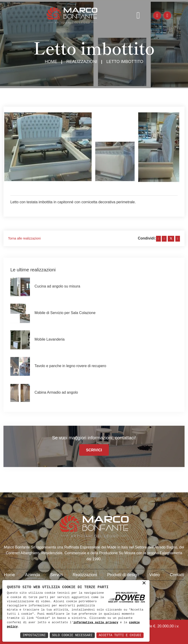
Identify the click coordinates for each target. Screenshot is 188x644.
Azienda (33, 575)
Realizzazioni (82, 62)
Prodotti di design (123, 575)
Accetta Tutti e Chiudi (120, 635)
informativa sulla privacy (96, 623)
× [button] (144, 583)
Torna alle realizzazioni (24, 238)
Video (155, 575)
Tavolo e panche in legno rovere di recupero (70, 366)
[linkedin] (164, 239)
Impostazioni (34, 635)
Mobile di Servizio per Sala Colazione (65, 313)
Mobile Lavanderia (50, 339)
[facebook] (158, 239)
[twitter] (171, 239)
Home (51, 62)
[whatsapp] (178, 239)
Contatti (177, 575)
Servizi (56, 575)
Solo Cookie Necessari (72, 635)
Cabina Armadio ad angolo (56, 392)
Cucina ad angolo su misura (57, 286)
